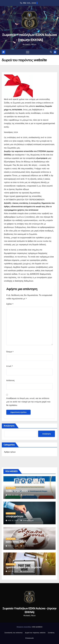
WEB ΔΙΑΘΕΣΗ (37, 627)
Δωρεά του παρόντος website (35, 633)
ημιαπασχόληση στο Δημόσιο (23, 567)
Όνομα (10, 352)
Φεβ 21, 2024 (13, 520)
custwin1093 (27, 495)
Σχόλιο (10, 304)
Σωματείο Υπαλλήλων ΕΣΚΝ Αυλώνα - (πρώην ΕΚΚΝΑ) (29, 610)
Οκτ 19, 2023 (13, 571)
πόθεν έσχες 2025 (17, 491)
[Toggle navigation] (28, 52)
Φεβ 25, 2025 (13, 495)
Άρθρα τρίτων (10, 452)
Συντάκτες (51, 633)
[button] (51, 52)
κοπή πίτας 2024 (16, 542)
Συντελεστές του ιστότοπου (13, 633)
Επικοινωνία (29, 638)
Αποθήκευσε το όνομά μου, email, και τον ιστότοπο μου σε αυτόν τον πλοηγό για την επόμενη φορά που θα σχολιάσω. (28, 402)
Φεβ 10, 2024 (13, 546)
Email (10, 366)
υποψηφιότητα (14, 516)
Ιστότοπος (10, 380)
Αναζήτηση (9, 426)
